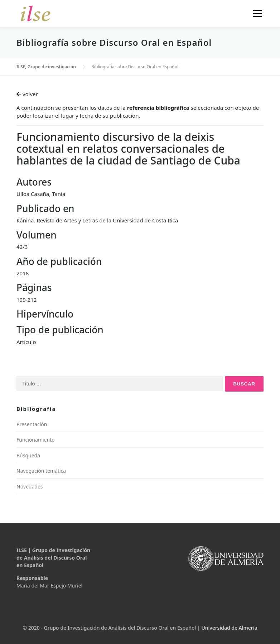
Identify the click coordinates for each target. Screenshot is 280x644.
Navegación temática (41, 471)
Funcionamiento (36, 440)
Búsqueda (28, 455)
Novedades (30, 486)
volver (27, 94)
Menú (257, 13)
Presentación (32, 424)
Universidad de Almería (229, 628)
